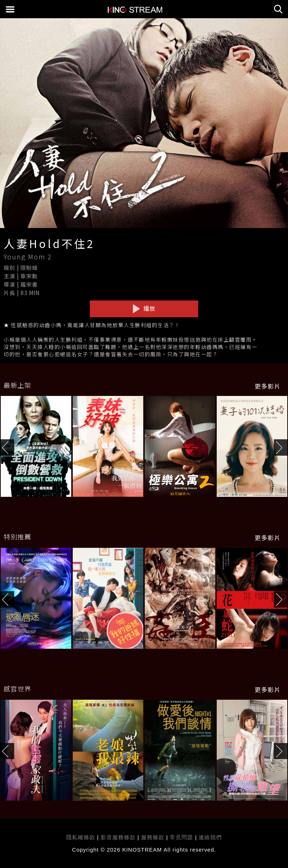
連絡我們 (210, 837)
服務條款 (154, 837)
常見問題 (181, 837)
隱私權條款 (81, 837)
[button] (281, 447)
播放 (144, 309)
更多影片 (268, 386)
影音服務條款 (118, 837)
